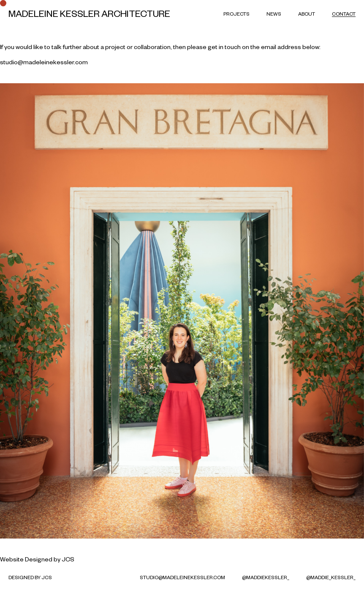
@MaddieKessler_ (266, 577)
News (274, 14)
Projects (236, 14)
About (307, 14)
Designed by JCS (50, 559)
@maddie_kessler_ (331, 577)
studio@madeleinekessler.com (44, 62)
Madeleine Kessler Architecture (89, 14)
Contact (344, 14)
